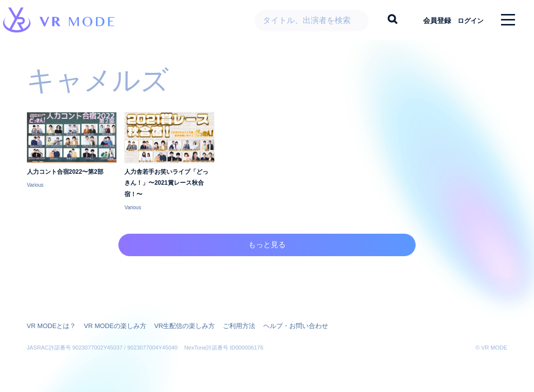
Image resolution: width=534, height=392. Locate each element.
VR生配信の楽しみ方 (175, 325)
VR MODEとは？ (49, 325)
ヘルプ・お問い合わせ (279, 325)
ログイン (467, 20)
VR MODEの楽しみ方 (109, 325)
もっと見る (267, 255)
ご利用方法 (226, 325)
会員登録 (430, 20)
